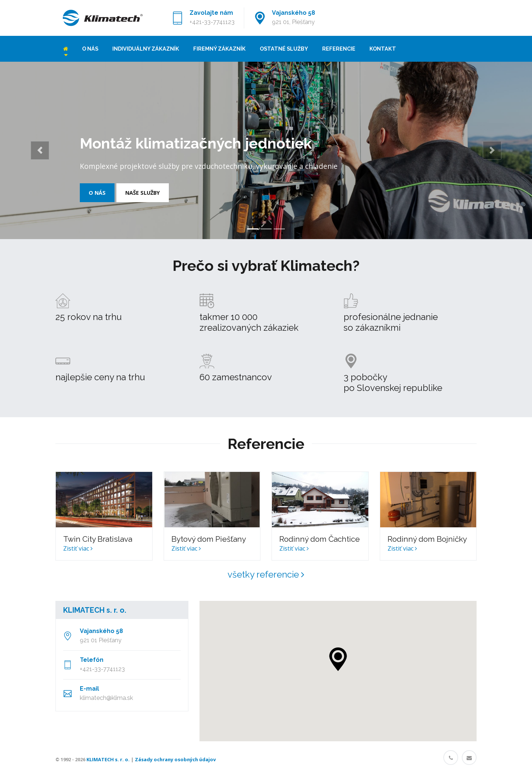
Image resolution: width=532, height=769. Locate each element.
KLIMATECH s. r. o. (95, 610)
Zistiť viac (78, 548)
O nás (90, 49)
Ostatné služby (284, 49)
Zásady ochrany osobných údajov (175, 759)
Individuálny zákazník (146, 49)
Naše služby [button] (143, 193)
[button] (40, 150)
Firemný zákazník (219, 49)
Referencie (339, 49)
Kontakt (383, 49)
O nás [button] (97, 193)
